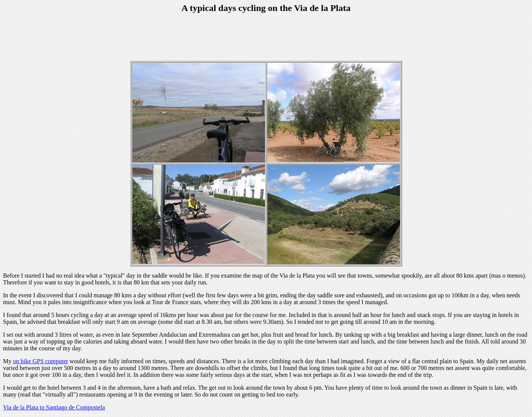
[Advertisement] (266, 38)
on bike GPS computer (40, 361)
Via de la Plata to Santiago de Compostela (54, 407)
